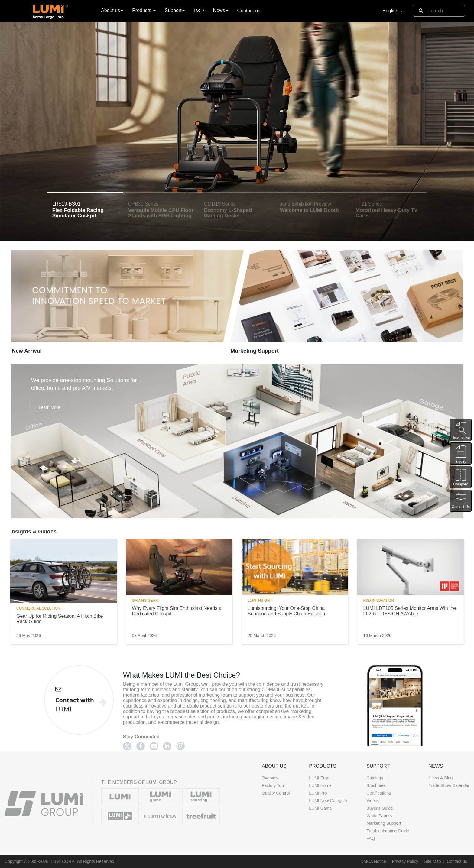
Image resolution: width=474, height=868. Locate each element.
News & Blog (440, 778)
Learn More (50, 407)
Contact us (249, 11)
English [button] (393, 11)
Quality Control (276, 793)
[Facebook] (141, 746)
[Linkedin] (167, 746)
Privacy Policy (405, 861)
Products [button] (144, 10)
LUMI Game (320, 808)
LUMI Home (320, 785)
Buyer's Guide (380, 808)
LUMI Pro (318, 793)
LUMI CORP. (63, 861)
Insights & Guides (33, 532)
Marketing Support (255, 351)
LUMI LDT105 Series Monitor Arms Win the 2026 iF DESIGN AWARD (410, 611)
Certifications (379, 793)
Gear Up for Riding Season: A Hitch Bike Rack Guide (60, 619)
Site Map (432, 861)
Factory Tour (274, 785)
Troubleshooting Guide (388, 831)
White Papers (379, 816)
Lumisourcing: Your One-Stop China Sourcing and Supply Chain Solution (286, 611)
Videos (373, 801)
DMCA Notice (373, 861)
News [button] (221, 10)
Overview (271, 778)
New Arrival (27, 351)
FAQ (371, 838)
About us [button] (112, 10)
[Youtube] (154, 746)
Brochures (376, 785)
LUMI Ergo (319, 778)
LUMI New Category (328, 801)
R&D (199, 11)
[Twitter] (127, 746)
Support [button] (175, 10)
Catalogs (375, 778)
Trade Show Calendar (449, 785)
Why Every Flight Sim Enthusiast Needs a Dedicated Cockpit (177, 611)
